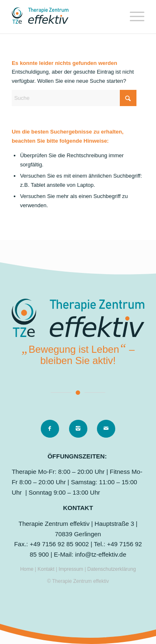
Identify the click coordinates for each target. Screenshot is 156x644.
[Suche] (74, 98)
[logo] (65, 17)
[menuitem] (133, 17)
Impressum (72, 569)
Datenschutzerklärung (112, 569)
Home (27, 569)
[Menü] (133, 17)
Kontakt (47, 569)
